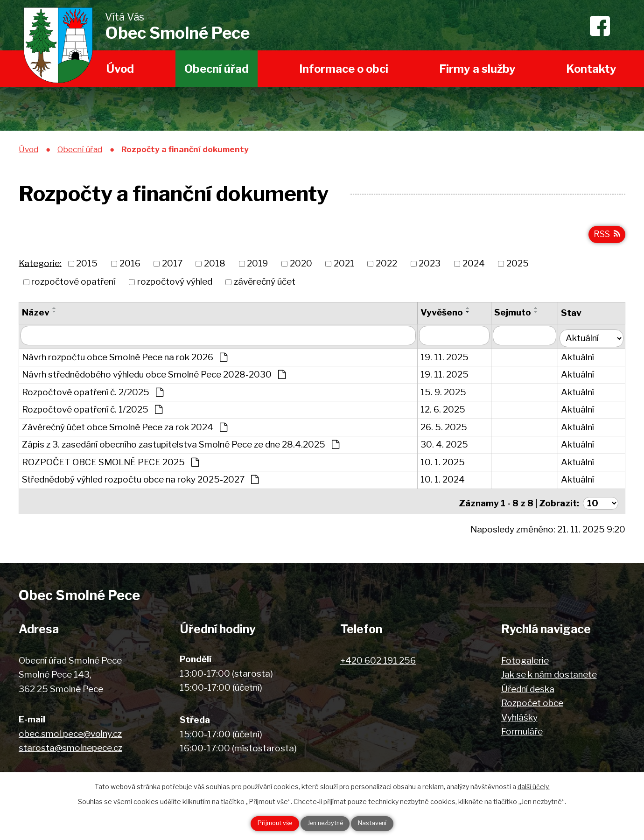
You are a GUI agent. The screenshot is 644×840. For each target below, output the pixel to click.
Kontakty (591, 69)
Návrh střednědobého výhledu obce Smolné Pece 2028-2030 (154, 376)
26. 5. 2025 (447, 429)
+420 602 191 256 (378, 659)
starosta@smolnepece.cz (70, 746)
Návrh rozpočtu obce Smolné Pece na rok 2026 (125, 359)
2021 (344, 268)
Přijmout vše (265, 823)
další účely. (534, 785)
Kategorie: (40, 268)
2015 (87, 268)
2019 (257, 268)
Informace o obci (344, 69)
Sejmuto (516, 317)
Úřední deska (528, 687)
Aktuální (581, 359)
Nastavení (383, 823)
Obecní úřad (217, 69)
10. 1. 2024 (445, 481)
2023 (430, 268)
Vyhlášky (519, 716)
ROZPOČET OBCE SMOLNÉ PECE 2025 (110, 464)
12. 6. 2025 (446, 411)
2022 (386, 268)
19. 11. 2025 (447, 359)
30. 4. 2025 (447, 446)
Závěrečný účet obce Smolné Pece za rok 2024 (125, 429)
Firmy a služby (477, 69)
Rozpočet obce (532, 702)
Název (36, 317)
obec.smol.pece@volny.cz (70, 732)
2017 (172, 268)
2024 (474, 268)
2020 (301, 268)
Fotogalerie (525, 659)
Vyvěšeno (444, 317)
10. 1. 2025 (445, 464)
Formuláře (522, 730)
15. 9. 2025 (446, 394)
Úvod (120, 69)
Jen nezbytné (325, 823)
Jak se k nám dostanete (549, 673)
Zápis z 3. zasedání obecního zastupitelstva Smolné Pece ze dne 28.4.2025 (181, 446)
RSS (606, 238)
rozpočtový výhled (175, 286)
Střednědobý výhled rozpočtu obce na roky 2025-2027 (140, 481)
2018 (215, 268)
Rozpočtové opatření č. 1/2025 (92, 411)
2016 (130, 268)
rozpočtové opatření (73, 286)
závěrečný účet (265, 286)
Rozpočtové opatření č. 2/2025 (93, 394)
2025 (518, 268)
